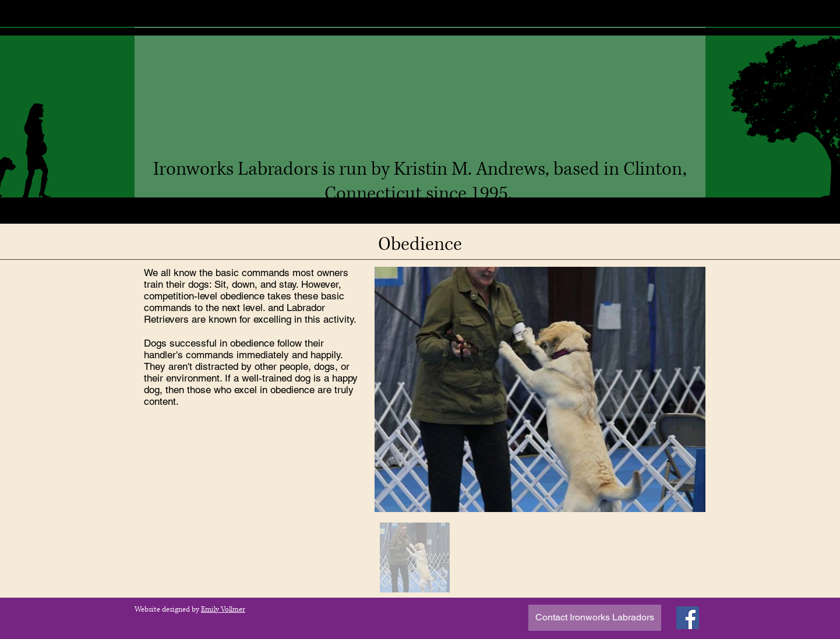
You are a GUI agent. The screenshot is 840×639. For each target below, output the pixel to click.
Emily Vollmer (223, 610)
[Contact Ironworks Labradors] (595, 618)
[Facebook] (688, 618)
